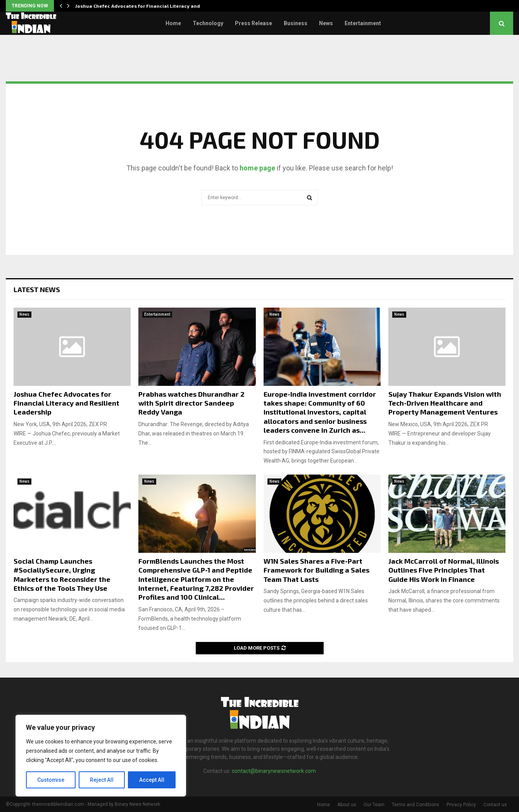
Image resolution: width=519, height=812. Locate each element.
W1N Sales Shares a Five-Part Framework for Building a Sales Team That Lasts (316, 570)
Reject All (102, 780)
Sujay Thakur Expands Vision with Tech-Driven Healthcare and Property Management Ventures (445, 403)
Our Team (374, 805)
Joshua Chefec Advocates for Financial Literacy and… (140, 6)
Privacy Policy (461, 805)
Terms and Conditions (416, 805)
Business (296, 23)
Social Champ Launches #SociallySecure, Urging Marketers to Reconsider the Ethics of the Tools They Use (62, 575)
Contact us (495, 805)
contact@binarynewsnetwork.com (274, 771)
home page (257, 168)
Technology (208, 23)
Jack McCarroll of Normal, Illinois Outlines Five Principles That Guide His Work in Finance (444, 570)
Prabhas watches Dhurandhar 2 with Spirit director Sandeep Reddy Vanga (191, 403)
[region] (101, 756)
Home (173, 23)
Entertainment (363, 23)
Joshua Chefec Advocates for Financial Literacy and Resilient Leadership (66, 403)
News (326, 23)
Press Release (253, 23)
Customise (51, 780)
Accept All (152, 780)
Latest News (37, 289)
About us (347, 805)
